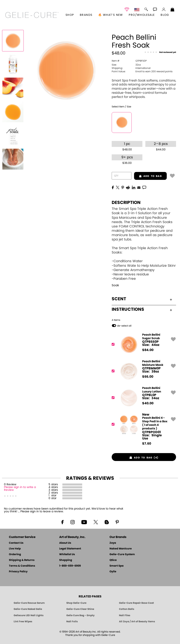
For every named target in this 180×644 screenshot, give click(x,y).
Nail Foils (72, 621)
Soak (115, 285)
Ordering (15, 554)
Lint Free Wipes (23, 621)
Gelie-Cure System (122, 554)
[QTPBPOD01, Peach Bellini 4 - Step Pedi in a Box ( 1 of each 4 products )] (143, 429)
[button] (32, 15)
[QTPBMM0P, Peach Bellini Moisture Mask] (143, 371)
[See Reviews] (160, 53)
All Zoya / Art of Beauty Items (137, 621)
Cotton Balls (127, 609)
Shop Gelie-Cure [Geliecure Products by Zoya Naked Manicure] (76, 603)
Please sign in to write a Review (20, 489)
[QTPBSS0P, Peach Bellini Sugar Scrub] (143, 344)
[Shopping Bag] (172, 10)
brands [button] (86, 15)
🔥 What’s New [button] (111, 15)
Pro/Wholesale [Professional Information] (142, 15)
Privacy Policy (18, 572)
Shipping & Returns (22, 560)
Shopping (66, 560)
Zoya (113, 543)
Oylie (113, 572)
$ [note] (148, 350)
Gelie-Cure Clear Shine (80, 609)
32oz (126, 65)
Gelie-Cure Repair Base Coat (136, 603)
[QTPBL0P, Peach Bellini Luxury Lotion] (143, 398)
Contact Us (16, 543)
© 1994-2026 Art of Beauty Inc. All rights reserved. (90, 634)
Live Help (15, 549)
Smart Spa (117, 566)
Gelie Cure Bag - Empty (80, 615)
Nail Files (125, 615)
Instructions (142, 309)
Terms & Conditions (22, 566)
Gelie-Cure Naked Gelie (28, 609)
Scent (142, 299)
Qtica (113, 560)
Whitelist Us (67, 554)
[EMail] (139, 187)
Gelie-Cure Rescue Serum (29, 603)
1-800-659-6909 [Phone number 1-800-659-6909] (70, 566)
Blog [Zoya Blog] (165, 15)
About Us (65, 543)
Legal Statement (70, 549)
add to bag (148, 176)
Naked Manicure (121, 549)
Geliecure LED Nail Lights (29, 615)
